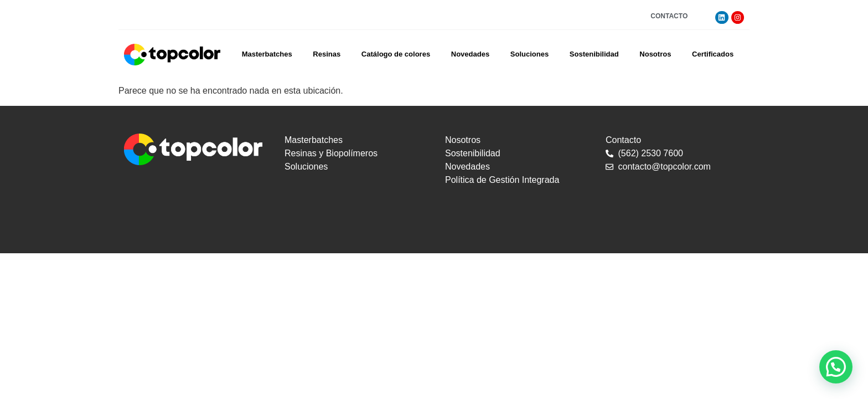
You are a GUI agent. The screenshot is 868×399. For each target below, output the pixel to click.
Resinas (327, 54)
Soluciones (529, 54)
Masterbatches (267, 54)
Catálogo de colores (396, 54)
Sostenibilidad (594, 54)
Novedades (470, 54)
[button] (836, 367)
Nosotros (655, 54)
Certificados (713, 54)
